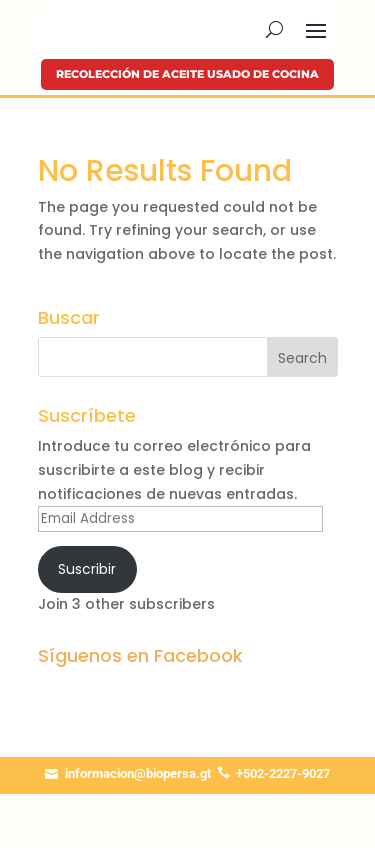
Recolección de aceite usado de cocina (187, 74)
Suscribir (87, 569)
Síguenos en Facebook (140, 655)
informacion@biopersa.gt (138, 773)
